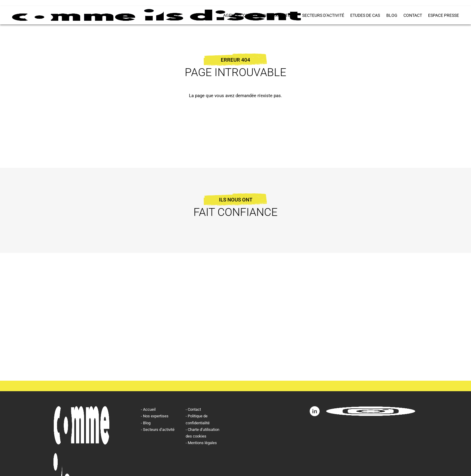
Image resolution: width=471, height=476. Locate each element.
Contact (413, 15)
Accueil (149, 409)
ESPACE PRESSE (444, 15)
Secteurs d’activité (324, 15)
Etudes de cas (365, 15)
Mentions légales (202, 443)
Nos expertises (280, 15)
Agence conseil (241, 15)
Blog (392, 15)
